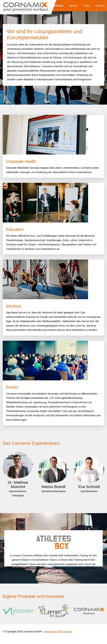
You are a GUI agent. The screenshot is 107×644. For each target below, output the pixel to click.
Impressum (50, 631)
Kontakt (100, 6)
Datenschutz (65, 631)
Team (87, 6)
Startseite (58, 6)
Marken (73, 6)
